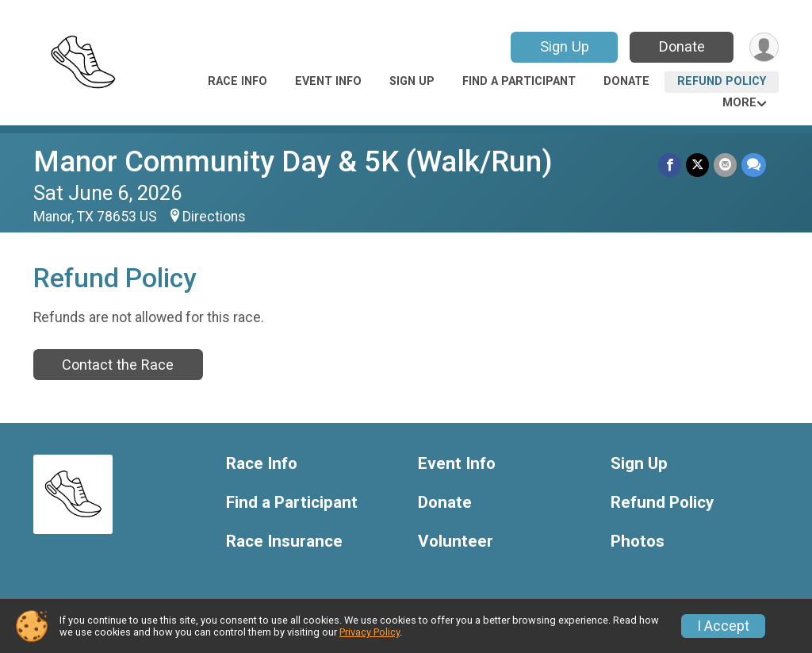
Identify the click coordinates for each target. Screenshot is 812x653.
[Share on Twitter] (697, 165)
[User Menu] (764, 47)
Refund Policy (722, 81)
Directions (214, 217)
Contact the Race (118, 365)
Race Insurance (284, 542)
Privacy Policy (370, 632)
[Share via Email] (725, 165)
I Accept (723, 626)
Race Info (237, 81)
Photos (638, 542)
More (739, 103)
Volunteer (456, 542)
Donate (682, 46)
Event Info (328, 81)
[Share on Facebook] (670, 165)
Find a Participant (519, 81)
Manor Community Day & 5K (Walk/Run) (293, 161)
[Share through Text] (754, 165)
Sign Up (565, 46)
